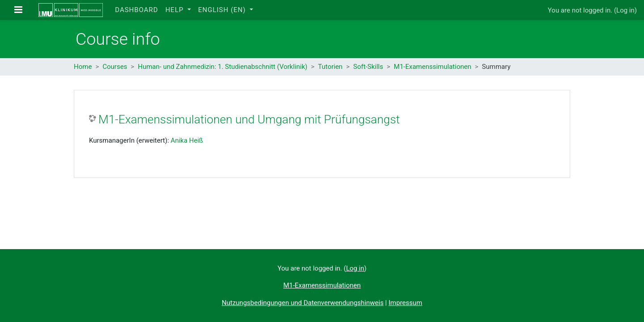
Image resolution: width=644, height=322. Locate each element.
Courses (115, 67)
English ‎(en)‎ (223, 10)
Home (83, 67)
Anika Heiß (187, 140)
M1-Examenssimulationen (433, 67)
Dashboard (136, 10)
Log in (625, 10)
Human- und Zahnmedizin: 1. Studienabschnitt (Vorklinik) (222, 67)
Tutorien (330, 67)
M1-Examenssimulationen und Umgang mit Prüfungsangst (249, 119)
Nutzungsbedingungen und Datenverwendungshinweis (303, 303)
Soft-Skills (368, 67)
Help (176, 10)
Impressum (405, 303)
